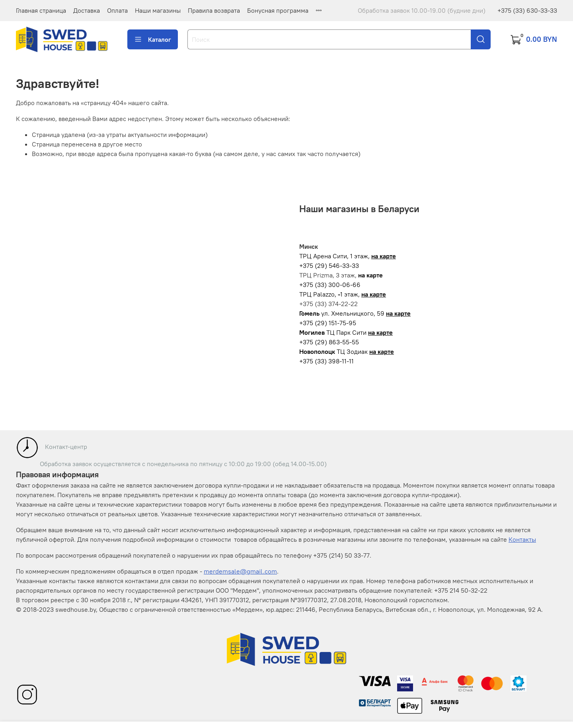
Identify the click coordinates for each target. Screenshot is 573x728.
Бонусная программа (278, 10)
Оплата (117, 10)
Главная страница (41, 10)
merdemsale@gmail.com (240, 571)
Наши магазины (158, 10)
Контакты (522, 539)
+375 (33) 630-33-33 (527, 10)
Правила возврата (214, 10)
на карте (384, 256)
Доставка (87, 10)
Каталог (153, 39)
